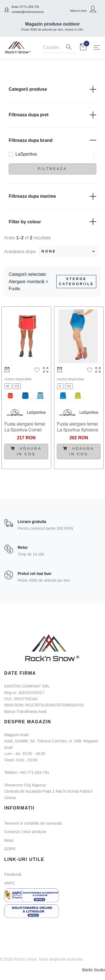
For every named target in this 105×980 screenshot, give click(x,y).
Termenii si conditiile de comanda (33, 823)
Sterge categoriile (76, 282)
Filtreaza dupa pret (53, 115)
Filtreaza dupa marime (53, 196)
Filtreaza (52, 169)
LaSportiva (26, 154)
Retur (9, 840)
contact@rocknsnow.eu (28, 12)
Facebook (13, 874)
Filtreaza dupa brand (53, 140)
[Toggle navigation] (97, 47)
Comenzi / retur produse (25, 832)
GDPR (10, 849)
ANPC (10, 883)
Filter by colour (53, 222)
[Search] (53, 48)
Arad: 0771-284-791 (25, 7)
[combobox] (69, 252)
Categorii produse (53, 89)
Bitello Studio (94, 970)
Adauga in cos (26, 451)
